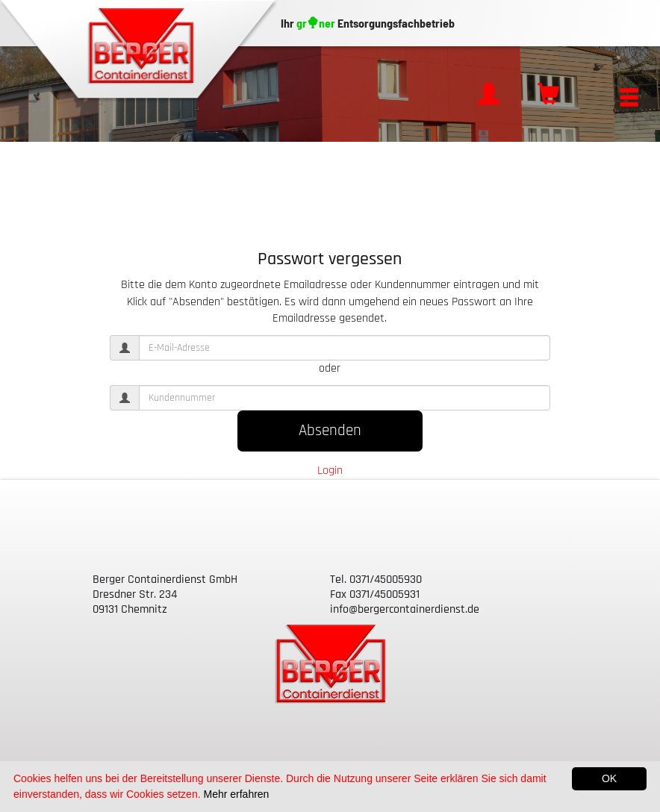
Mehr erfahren (236, 794)
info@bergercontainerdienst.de (405, 609)
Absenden (330, 431)
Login (330, 471)
